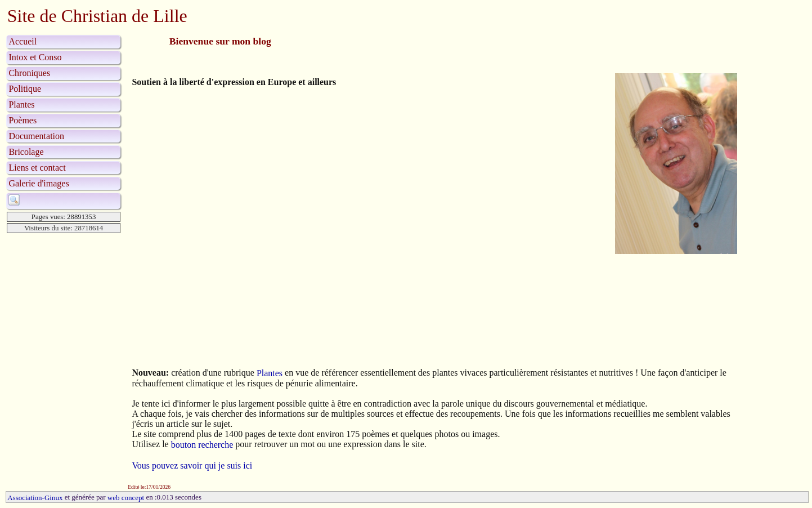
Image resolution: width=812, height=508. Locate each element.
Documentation (36, 136)
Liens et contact (37, 168)
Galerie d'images (39, 183)
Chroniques (29, 73)
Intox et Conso (35, 57)
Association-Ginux (35, 498)
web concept (126, 498)
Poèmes (23, 120)
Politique (25, 89)
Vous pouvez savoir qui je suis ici (192, 466)
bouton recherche (202, 445)
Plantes (21, 104)
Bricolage (26, 152)
